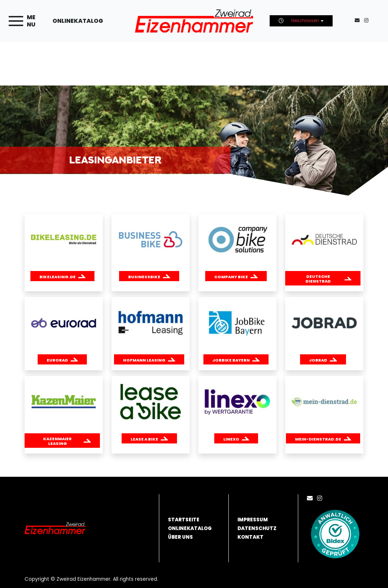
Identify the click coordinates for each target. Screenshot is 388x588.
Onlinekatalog (78, 21)
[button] (62, 276)
